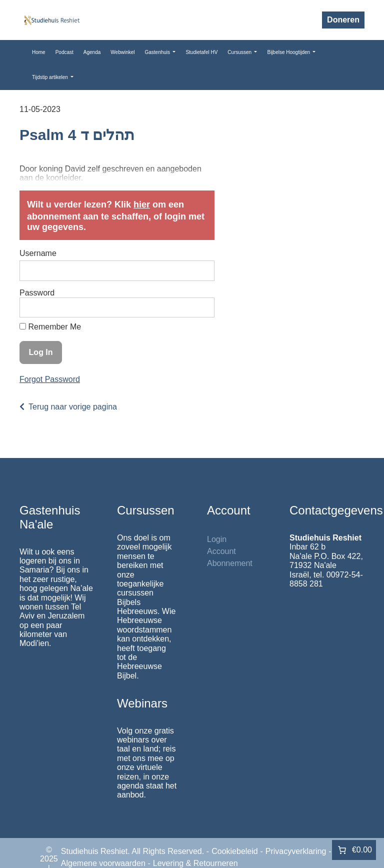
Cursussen (240, 52)
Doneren (343, 20)
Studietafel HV (201, 52)
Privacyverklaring (296, 851)
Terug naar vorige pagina (73, 407)
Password (37, 293)
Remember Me (50, 327)
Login (217, 539)
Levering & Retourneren (195, 863)
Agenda (92, 52)
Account (221, 551)
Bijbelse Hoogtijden (289, 52)
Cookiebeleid (235, 851)
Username (38, 253)
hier (142, 204)
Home (39, 52)
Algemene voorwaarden (103, 863)
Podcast (64, 52)
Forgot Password (50, 379)
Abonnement (230, 563)
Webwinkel (122, 52)
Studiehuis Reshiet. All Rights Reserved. (132, 851)
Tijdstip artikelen (51, 77)
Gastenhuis (158, 52)
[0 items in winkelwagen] (354, 850)
